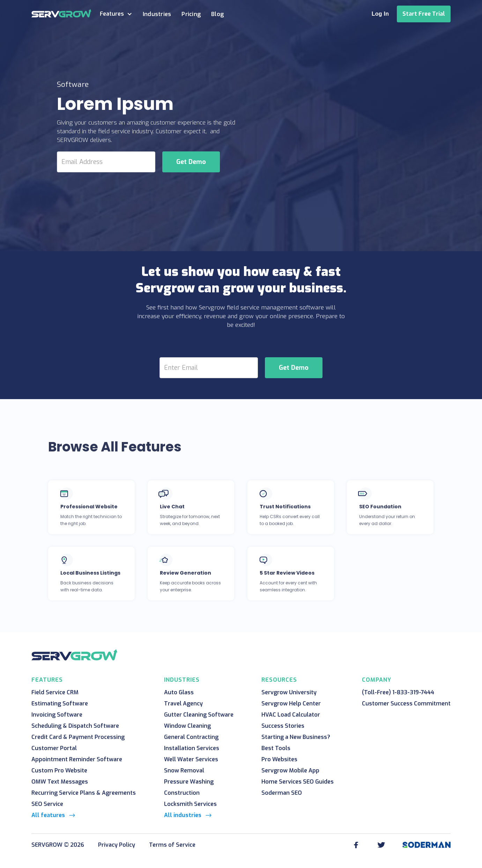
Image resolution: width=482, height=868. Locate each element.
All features (48, 815)
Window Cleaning (187, 726)
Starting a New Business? (296, 737)
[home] (61, 13)
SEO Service (47, 804)
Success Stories (283, 726)
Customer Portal (54, 748)
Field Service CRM (55, 692)
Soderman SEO (282, 793)
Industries (157, 14)
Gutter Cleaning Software (199, 715)
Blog (217, 14)
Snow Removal (184, 770)
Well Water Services (191, 759)
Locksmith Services (190, 804)
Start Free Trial (424, 14)
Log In (380, 14)
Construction (182, 793)
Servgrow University (289, 692)
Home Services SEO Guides (298, 782)
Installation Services (192, 748)
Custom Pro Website (59, 770)
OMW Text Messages (60, 782)
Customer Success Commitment (406, 704)
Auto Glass (179, 692)
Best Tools (276, 748)
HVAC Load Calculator (291, 715)
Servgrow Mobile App (290, 770)
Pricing (191, 14)
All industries (183, 815)
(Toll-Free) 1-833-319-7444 (398, 692)
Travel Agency (183, 704)
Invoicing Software (57, 715)
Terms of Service (172, 845)
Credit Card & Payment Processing (78, 737)
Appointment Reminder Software (77, 759)
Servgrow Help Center (291, 704)
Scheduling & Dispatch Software (75, 726)
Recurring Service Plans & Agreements (84, 793)
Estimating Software (60, 704)
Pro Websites (279, 759)
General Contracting (191, 737)
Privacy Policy (117, 845)
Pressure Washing (189, 782)
